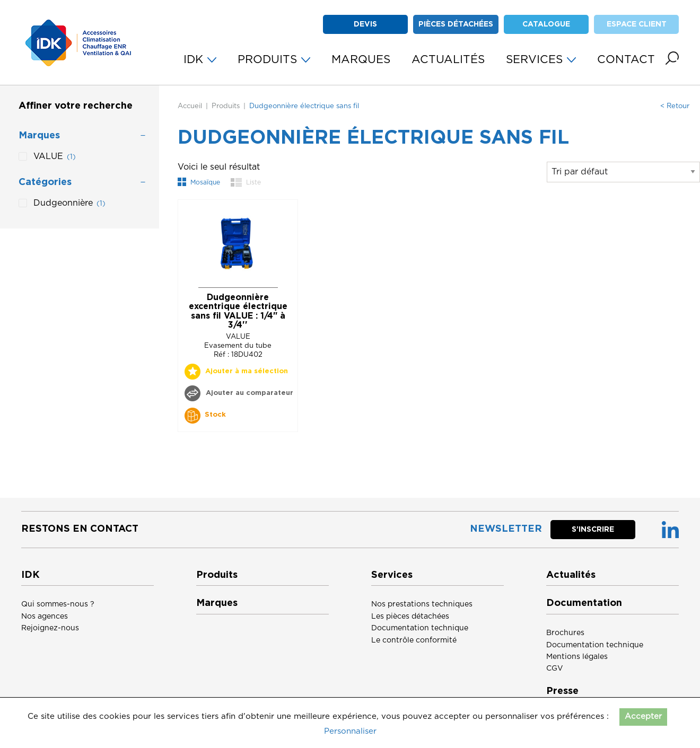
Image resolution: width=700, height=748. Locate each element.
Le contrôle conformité (414, 640)
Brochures (565, 633)
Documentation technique (420, 628)
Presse (562, 691)
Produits (226, 106)
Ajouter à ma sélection (247, 371)
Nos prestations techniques (422, 604)
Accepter (643, 716)
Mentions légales (577, 657)
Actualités (571, 575)
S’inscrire (593, 530)
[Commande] (623, 172)
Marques (217, 603)
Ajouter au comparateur (248, 393)
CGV (555, 668)
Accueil (190, 106)
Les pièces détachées (410, 617)
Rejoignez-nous (50, 628)
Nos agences (45, 617)
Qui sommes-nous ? (58, 604)
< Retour (675, 106)
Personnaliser (350, 731)
